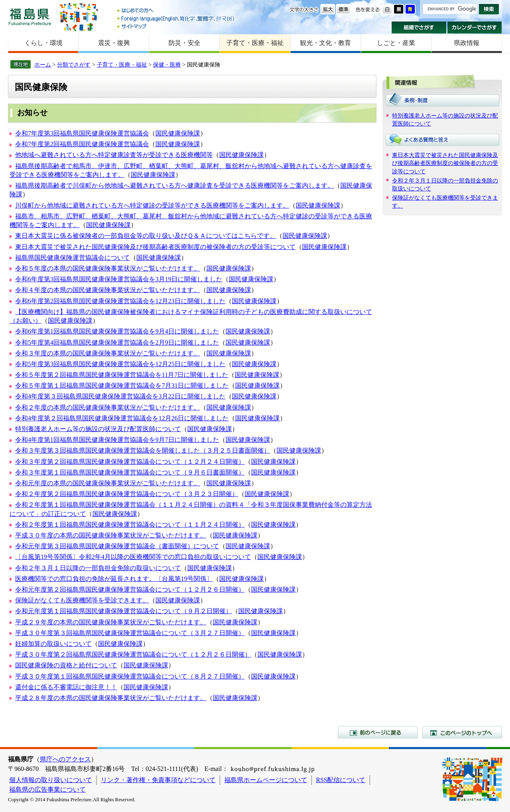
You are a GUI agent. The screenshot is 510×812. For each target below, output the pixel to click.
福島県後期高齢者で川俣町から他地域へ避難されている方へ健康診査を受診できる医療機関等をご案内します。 (175, 185)
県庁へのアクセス (65, 759)
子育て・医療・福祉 (255, 43)
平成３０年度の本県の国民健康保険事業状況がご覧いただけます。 (111, 535)
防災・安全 (184, 43)
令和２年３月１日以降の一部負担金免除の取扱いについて (98, 568)
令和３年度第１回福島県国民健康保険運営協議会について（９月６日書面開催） (130, 472)
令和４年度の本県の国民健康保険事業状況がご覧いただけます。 (108, 290)
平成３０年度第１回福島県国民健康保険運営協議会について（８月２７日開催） (130, 676)
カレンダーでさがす (475, 27)
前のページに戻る (378, 732)
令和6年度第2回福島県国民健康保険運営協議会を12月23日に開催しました (120, 301)
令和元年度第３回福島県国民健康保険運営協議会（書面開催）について (117, 546)
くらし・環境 (43, 43)
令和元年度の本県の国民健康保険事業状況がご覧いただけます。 (108, 483)
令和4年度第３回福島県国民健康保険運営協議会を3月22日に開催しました (120, 396)
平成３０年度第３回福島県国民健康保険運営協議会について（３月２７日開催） (130, 633)
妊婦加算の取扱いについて (53, 644)
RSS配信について (341, 780)
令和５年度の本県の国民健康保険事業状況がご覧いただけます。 (108, 268)
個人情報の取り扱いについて (51, 780)
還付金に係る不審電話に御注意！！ (66, 687)
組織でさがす (419, 27)
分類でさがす (74, 65)
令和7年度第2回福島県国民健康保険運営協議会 (82, 144)
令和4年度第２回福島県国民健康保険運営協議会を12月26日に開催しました (122, 418)
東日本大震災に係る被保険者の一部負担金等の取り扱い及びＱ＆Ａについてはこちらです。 (146, 236)
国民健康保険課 (178, 133)
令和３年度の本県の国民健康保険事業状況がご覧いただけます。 (108, 353)
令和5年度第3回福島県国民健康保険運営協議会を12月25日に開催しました (120, 364)
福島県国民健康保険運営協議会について (73, 258)
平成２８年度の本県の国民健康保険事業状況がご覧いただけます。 (111, 698)
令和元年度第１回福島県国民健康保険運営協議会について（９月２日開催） (124, 611)
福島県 (30, 17)
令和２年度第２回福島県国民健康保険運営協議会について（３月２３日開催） (127, 494)
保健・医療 (167, 65)
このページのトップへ (462, 732)
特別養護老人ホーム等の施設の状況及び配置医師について (98, 429)
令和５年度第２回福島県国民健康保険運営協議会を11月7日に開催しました (122, 375)
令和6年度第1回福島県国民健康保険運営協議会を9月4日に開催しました (117, 331)
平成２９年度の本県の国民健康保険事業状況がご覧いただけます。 (111, 622)
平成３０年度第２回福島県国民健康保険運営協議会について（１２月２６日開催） (133, 654)
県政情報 (467, 43)
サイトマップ (177, 26)
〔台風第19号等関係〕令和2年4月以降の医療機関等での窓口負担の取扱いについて (133, 557)
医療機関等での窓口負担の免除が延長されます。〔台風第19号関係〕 (114, 579)
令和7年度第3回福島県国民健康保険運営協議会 (82, 133)
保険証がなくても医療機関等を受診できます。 (82, 600)
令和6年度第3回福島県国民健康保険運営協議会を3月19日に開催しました (119, 279)
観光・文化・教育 (326, 43)
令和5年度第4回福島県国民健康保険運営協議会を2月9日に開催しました (117, 342)
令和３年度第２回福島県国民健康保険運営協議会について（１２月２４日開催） (130, 462)
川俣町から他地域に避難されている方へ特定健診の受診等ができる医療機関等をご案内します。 (152, 205)
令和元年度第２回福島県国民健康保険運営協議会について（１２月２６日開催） (130, 589)
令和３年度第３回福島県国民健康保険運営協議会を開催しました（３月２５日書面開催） (143, 450)
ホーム (43, 65)
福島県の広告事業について (47, 789)
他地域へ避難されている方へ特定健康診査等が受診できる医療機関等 (114, 155)
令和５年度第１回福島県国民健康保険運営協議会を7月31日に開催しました (122, 385)
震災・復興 (114, 43)
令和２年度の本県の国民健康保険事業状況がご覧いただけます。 (108, 407)
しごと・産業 (396, 43)
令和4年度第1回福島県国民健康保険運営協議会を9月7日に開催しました (117, 440)
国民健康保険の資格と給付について (66, 665)
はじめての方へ (177, 11)
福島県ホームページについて (266, 780)
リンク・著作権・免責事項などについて (158, 780)
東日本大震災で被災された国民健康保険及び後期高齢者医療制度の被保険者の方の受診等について (155, 247)
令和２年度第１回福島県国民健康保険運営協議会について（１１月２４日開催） (130, 525)
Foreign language (177, 19)
